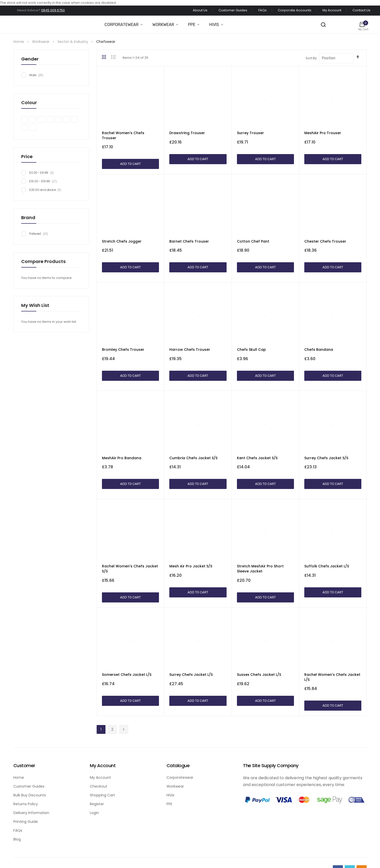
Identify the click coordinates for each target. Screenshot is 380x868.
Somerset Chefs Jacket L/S (127, 675)
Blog (17, 839)
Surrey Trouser (250, 133)
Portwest (40, 234)
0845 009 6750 (53, 10)
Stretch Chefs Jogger (122, 241)
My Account (332, 10)
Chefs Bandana (319, 350)
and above (47, 190)
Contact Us (361, 10)
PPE (192, 25)
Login (94, 813)
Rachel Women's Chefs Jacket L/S (332, 677)
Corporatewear (121, 25)
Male (38, 75)
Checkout (99, 786)
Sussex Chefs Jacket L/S (259, 675)
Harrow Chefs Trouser (190, 350)
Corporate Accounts (295, 10)
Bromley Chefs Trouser (123, 350)
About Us (200, 10)
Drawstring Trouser (187, 133)
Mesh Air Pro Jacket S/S (191, 566)
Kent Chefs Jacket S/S (257, 458)
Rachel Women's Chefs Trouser (123, 135)
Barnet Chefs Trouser (189, 241)
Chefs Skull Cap (251, 350)
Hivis (214, 25)
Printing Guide (26, 822)
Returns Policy (26, 804)
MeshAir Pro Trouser (323, 133)
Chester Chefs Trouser (325, 241)
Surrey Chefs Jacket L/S (191, 675)
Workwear (163, 25)
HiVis (170, 795)
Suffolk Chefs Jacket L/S (327, 566)
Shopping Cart (102, 795)
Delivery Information (31, 813)
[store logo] (10, 25)
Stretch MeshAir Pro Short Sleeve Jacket (260, 569)
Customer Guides (233, 10)
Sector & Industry (73, 42)
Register (97, 804)
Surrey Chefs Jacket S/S (326, 458)
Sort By (311, 58)
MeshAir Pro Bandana (122, 458)
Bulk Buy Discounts (30, 795)
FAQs (263, 10)
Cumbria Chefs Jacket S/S (193, 458)
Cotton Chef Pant (253, 241)
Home (19, 42)
